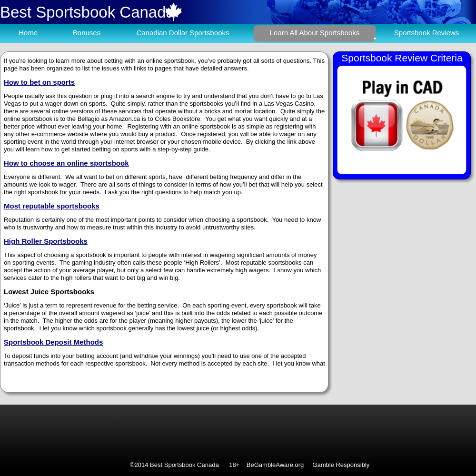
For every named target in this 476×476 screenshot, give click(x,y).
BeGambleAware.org (275, 465)
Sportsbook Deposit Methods (53, 342)
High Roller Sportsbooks (46, 241)
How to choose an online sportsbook (66, 163)
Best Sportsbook (58, 12)
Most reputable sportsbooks (52, 206)
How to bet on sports (39, 82)
